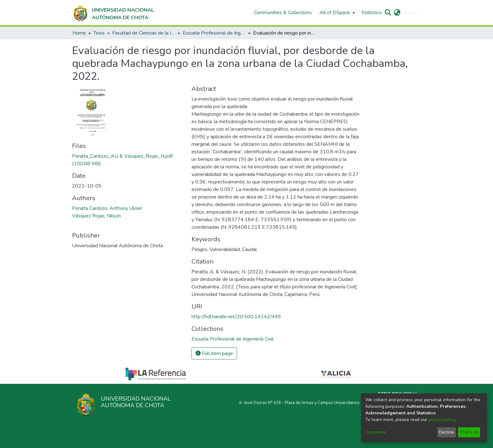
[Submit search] (388, 13)
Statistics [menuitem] (371, 13)
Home (79, 33)
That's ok (469, 432)
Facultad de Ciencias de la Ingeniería (144, 33)
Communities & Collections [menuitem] (283, 13)
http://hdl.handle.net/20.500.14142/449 (236, 317)
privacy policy (442, 420)
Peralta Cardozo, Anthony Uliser (107, 208)
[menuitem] (337, 13)
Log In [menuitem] (410, 13)
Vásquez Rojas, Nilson (96, 216)
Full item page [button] (214, 353)
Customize (376, 432)
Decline (446, 432)
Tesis (99, 33)
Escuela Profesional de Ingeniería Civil (214, 33)
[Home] (113, 13)
